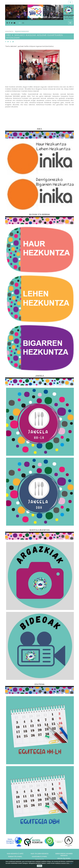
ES (23, 23)
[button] (10, 12)
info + (72, 863)
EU (20, 23)
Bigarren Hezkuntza (22, 31)
